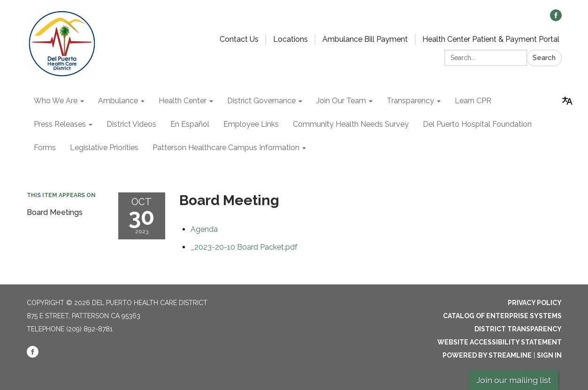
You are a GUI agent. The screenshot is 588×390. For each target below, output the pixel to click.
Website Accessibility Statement (500, 342)
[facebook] (556, 19)
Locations (290, 39)
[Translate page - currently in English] (567, 101)
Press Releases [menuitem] (60, 124)
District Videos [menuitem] (131, 124)
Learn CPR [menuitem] (473, 101)
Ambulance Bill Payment (365, 39)
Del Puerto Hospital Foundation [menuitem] (477, 124)
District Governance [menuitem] (261, 101)
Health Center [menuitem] (183, 101)
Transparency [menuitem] (410, 101)
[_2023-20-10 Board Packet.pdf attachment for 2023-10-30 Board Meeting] (244, 247)
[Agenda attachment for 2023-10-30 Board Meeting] (204, 229)
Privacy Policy (535, 303)
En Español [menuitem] (190, 124)
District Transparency (518, 329)
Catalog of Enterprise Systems (502, 316)
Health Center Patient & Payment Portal (491, 39)
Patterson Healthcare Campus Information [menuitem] (226, 148)
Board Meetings (55, 212)
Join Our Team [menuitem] (341, 101)
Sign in (549, 355)
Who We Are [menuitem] (56, 101)
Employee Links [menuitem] (251, 124)
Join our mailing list (514, 380)
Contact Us (239, 39)
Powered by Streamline (487, 355)
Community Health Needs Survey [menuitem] (351, 124)
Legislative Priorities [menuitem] (104, 148)
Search (544, 58)
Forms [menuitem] (45, 148)
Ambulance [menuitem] (118, 101)
